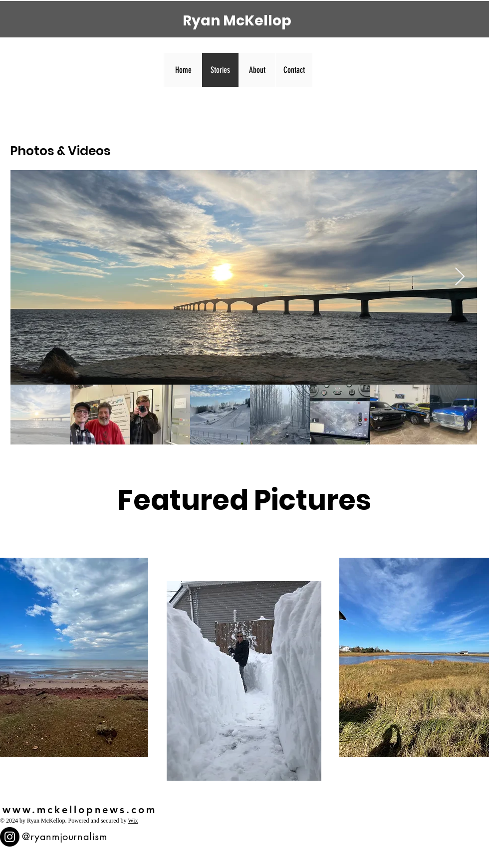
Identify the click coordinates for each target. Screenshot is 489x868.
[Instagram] (10, 837)
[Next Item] (460, 277)
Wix (133, 821)
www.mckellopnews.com (80, 810)
